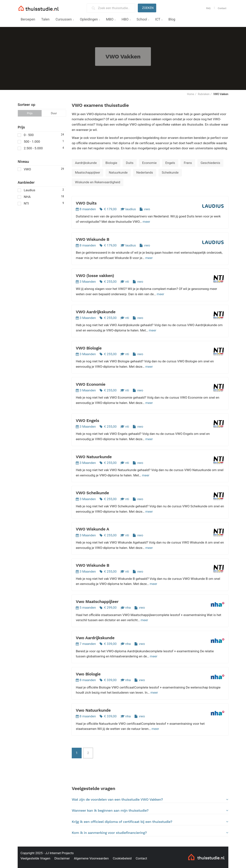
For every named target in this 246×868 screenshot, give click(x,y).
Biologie (111, 163)
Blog (172, 19)
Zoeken (148, 8)
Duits (130, 163)
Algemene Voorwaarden (91, 858)
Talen (45, 19)
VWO (41, 169)
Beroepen (28, 19)
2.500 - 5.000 (41, 148)
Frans (188, 163)
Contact (222, 8)
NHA (41, 196)
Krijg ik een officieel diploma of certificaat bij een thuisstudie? (150, 822)
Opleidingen (89, 19)
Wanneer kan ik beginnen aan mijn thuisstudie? (150, 811)
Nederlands (145, 172)
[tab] (150, 799)
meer (146, 222)
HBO (125, 19)
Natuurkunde (118, 172)
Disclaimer (62, 858)
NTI (41, 203)
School (142, 19)
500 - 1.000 (41, 141)
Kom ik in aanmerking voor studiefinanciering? (150, 833)
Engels (170, 163)
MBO (110, 19)
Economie (149, 163)
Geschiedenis (210, 163)
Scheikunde (170, 172)
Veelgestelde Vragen (35, 858)
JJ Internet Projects (59, 853)
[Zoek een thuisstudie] (115, 8)
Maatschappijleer (88, 172)
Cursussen (64, 19)
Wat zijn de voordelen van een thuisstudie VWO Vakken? (150, 800)
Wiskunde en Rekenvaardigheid (98, 182)
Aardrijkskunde (86, 163)
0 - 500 (41, 135)
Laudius (41, 190)
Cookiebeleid (122, 858)
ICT (158, 19)
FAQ (208, 8)
